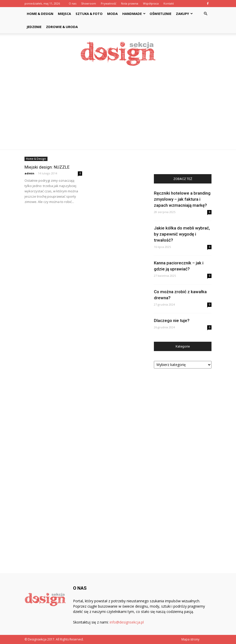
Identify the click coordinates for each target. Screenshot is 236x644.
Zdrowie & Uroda (62, 27)
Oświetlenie (160, 14)
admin (29, 173)
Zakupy (184, 14)
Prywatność (109, 3)
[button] (205, 14)
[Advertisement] (118, 112)
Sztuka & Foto (89, 14)
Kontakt (169, 3)
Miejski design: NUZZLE (47, 167)
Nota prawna (130, 3)
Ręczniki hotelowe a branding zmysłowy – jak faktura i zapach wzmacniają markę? (182, 199)
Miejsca (64, 14)
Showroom (89, 3)
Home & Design (40, 14)
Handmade (134, 14)
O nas (73, 3)
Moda (112, 14)
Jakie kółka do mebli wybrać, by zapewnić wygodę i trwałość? (182, 234)
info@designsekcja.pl (127, 622)
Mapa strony (190, 639)
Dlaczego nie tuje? (172, 320)
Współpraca (151, 3)
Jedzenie (34, 27)
